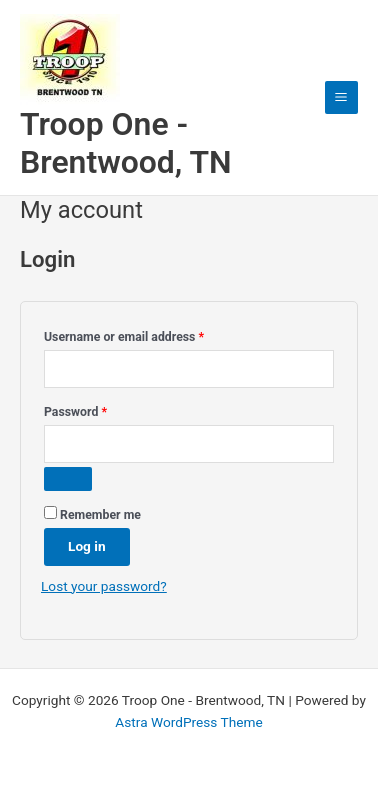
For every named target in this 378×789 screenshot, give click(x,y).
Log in (87, 546)
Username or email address (148, 334)
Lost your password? (104, 586)
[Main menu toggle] (341, 97)
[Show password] (68, 479)
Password (100, 409)
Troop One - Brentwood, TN (126, 143)
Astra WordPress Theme (188, 722)
